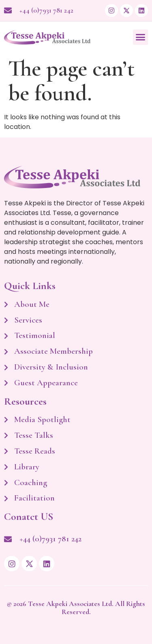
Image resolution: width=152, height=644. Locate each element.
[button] (141, 37)
